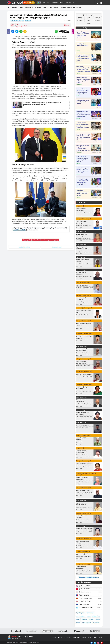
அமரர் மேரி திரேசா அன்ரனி (84, 374)
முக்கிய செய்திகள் (24, 247)
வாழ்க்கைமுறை (67, 7)
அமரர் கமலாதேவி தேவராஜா (84, 463)
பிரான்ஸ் (84, 619)
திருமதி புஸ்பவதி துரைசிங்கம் (84, 529)
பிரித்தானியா (96, 616)
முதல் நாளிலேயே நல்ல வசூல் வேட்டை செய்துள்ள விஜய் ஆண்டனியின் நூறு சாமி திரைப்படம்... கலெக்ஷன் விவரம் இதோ (83, 148)
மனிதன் (55, 3)
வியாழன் (80, 21)
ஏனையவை (78, 7)
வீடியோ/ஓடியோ (87, 623)
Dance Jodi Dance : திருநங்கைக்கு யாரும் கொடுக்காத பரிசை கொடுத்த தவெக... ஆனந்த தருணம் (82, 91)
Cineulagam (79, 39)
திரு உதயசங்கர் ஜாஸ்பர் (83, 425)
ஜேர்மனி (91, 619)
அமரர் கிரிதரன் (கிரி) (82, 285)
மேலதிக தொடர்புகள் (84, 582)
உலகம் (21, 7)
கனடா (89, 616)
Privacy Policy (97, 637)
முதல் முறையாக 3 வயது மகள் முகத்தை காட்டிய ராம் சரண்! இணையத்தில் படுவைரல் (83, 136)
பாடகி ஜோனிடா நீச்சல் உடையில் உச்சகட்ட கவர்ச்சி (83, 102)
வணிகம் (57, 7)
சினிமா (62, 3)
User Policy (77, 637)
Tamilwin (78, 51)
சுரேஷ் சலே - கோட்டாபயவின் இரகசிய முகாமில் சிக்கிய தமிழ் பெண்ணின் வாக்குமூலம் (83, 69)
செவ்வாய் (97, 21)
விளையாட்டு (29, 7)
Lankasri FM (70, 3)
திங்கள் (89, 23)
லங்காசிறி (46, 3)
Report (67, 25)
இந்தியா (14, 7)
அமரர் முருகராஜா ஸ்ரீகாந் (83, 490)
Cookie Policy (87, 637)
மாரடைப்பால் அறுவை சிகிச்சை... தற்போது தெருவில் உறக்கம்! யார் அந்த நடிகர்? (83, 170)
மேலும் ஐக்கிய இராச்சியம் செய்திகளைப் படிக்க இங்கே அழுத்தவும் (41, 240)
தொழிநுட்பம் (48, 7)
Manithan (78, 96)
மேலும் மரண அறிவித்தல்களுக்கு (89, 577)
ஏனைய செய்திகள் (84, 28)
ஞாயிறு (80, 18)
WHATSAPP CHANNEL (19, 230)
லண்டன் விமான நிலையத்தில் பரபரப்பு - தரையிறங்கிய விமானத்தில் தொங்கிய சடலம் (83, 125)
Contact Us (67, 637)
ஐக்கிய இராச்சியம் (22, 26)
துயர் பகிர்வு (81, 202)
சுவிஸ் (78, 619)
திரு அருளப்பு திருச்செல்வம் (84, 554)
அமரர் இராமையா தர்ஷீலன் (84, 323)
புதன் (89, 21)
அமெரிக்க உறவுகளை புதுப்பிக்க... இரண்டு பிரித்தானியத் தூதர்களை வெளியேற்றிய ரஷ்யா (42, 104)
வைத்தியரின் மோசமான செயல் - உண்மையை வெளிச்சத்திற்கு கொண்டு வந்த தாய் (83, 58)
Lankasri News (23, 643)
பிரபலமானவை (57, 247)
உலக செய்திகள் (81, 616)
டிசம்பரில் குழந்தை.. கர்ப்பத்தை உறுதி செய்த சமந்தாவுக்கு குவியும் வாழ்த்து (83, 80)
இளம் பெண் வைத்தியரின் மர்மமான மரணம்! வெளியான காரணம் (83, 193)
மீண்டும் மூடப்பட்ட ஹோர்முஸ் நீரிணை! (82, 45)
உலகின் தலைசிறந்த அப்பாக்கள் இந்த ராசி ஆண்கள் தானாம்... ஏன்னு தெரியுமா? (82, 182)
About (60, 637)
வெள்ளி (97, 18)
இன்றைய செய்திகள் (89, 15)
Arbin (17, 24)
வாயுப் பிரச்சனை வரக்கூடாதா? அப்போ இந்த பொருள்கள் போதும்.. (82, 159)
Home (54, 637)
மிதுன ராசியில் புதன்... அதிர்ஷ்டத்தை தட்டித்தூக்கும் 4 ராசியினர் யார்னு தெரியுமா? (83, 114)
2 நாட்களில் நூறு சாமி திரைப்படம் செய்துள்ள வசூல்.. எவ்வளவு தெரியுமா (83, 34)
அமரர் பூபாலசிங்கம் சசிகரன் (84, 336)
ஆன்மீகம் (39, 7)
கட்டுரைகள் (96, 623)
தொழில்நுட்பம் (80, 613)
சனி (89, 18)
